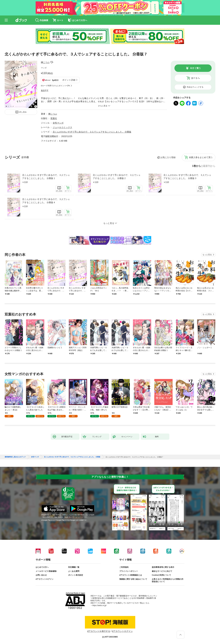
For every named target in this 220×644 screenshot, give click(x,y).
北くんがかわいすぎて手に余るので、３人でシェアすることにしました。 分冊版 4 (46, 201)
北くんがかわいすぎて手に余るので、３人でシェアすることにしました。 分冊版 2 (117, 177)
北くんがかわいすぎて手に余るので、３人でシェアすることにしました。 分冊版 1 (46, 177)
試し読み (23, 112)
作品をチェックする (195, 87)
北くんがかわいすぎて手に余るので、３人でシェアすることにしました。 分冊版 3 (187, 177)
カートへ (195, 78)
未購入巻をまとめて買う (201, 157)
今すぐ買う (195, 68)
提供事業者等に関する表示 (163, 567)
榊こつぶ (45, 62)
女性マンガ (58, 123)
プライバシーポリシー (129, 571)
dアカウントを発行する (99, 631)
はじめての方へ (42, 567)
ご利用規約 (124, 567)
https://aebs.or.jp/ (99, 605)
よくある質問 (74, 571)
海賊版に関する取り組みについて (133, 579)
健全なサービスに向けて (162, 571)
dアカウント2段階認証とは (131, 575)
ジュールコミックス (62, 127)
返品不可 (45, 90)
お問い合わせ (41, 575)
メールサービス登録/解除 (46, 571)
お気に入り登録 (168, 157)
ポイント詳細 (69, 80)
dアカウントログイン (45, 579)
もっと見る (207, 255)
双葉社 (54, 118)
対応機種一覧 (74, 567)
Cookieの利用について (161, 575)
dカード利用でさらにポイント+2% (55, 86)
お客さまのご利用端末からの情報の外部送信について (168, 580)
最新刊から (209, 166)
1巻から (197, 166)
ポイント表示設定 (76, 575)
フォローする (52, 62)
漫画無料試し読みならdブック (15, 457)
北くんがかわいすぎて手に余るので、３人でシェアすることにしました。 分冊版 (92, 132)
